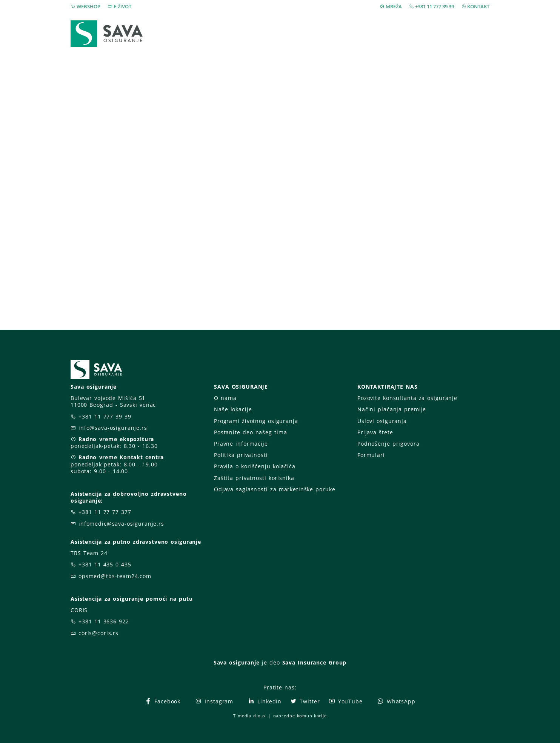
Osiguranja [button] (277, 33)
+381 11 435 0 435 (105, 564)
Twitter (305, 701)
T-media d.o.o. (250, 716)
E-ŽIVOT (122, 6)
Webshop (228, 33)
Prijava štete (341, 33)
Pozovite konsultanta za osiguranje (407, 398)
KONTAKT (478, 6)
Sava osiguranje (237, 662)
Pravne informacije (241, 444)
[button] (476, 34)
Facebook (162, 701)
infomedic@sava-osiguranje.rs (121, 524)
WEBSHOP (88, 6)
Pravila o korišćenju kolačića (255, 466)
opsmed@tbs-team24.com (115, 576)
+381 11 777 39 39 (435, 6)
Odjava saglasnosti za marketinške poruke (275, 489)
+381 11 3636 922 (104, 621)
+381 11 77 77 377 (105, 512)
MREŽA (394, 6)
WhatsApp (396, 701)
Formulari (371, 455)
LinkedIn (265, 701)
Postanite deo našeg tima (250, 432)
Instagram (214, 701)
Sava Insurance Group (315, 662)
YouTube (345, 701)
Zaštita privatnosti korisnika (254, 478)
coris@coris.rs (98, 633)
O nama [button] (391, 33)
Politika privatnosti (241, 455)
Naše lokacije (233, 409)
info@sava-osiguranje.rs (113, 428)
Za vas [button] (436, 33)
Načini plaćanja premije (392, 409)
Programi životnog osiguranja (256, 421)
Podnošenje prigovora (388, 444)
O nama (225, 398)
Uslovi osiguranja (382, 421)
